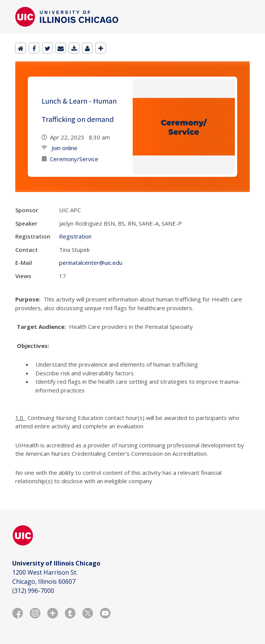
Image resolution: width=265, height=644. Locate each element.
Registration (75, 236)
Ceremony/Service (74, 159)
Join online (64, 148)
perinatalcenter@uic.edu (91, 263)
